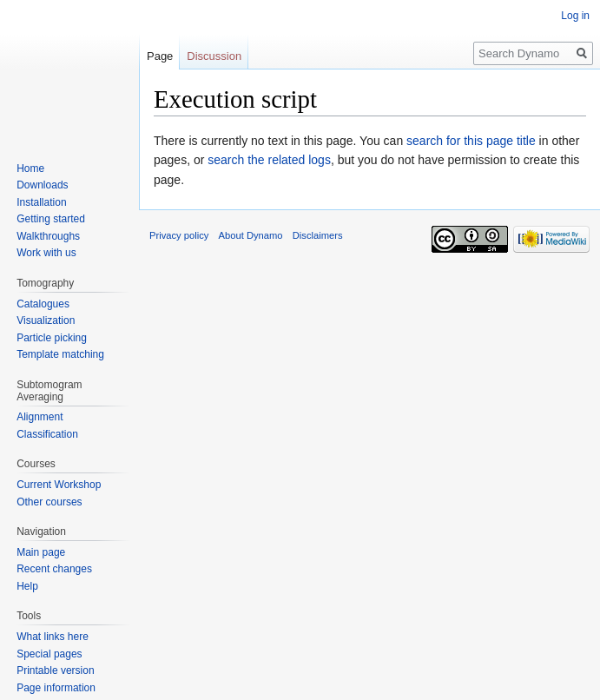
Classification (47, 434)
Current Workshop (59, 485)
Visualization (46, 320)
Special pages (49, 654)
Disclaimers (318, 235)
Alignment (40, 417)
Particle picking (52, 338)
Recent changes (54, 569)
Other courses (49, 502)
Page (160, 56)
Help (27, 586)
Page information (56, 688)
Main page (41, 552)
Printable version (55, 670)
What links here (53, 637)
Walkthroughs (48, 236)
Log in (575, 16)
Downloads (42, 185)
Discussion (214, 56)
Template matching (60, 354)
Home (30, 168)
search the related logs (269, 160)
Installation (41, 202)
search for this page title (471, 141)
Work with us (46, 253)
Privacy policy (179, 235)
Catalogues (43, 304)
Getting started (51, 219)
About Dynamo (251, 235)
